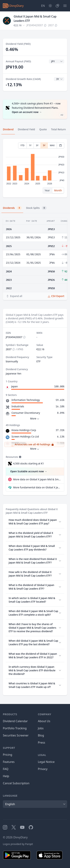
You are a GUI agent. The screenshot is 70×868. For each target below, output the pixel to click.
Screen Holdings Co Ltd (25, 436)
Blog (41, 735)
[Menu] (65, 6)
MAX (52, 145)
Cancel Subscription (16, 783)
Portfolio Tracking (15, 728)
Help (6, 776)
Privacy (43, 769)
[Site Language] (43, 6)
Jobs (41, 728)
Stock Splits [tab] (36, 208)
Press (41, 743)
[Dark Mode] (50, 6)
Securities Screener (16, 735)
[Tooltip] (20, 457)
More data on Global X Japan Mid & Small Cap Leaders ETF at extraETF (37, 479)
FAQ (6, 769)
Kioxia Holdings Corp (24, 430)
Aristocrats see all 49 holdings (34, 444)
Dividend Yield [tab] (26, 129)
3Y (37, 145)
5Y (44, 145)
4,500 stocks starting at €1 (29, 463)
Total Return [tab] (59, 129)
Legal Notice (46, 762)
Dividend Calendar (15, 721)
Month (58, 190)
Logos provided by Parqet (18, 844)
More (35, 419)
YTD (23, 145)
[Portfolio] (57, 6)
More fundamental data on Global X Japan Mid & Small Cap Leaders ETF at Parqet (37, 487)
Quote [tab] (43, 129)
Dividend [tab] (8, 129)
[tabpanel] (35, 168)
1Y (30, 145)
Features (9, 762)
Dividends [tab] (12, 208)
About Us (44, 721)
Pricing (8, 755)
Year (47, 190)
